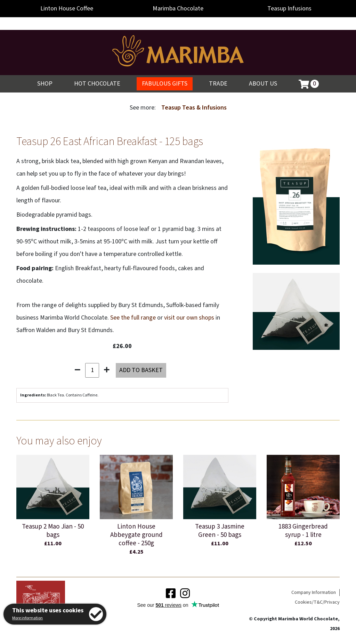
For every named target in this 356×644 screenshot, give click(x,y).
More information (27, 618)
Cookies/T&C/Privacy (317, 602)
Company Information (314, 593)
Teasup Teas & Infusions (194, 108)
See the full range (133, 318)
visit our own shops (189, 318)
